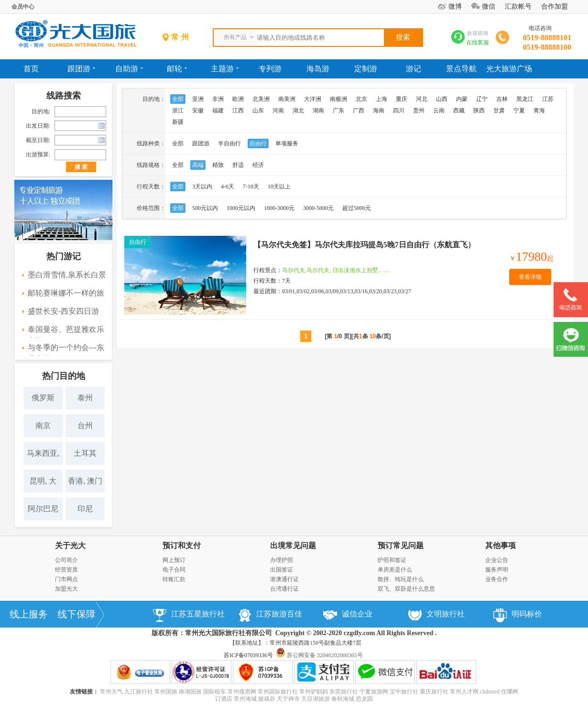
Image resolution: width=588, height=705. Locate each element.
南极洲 (338, 99)
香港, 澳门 (85, 481)
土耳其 (85, 453)
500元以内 (205, 208)
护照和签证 (392, 560)
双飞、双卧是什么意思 (406, 589)
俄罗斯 (43, 398)
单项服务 (287, 143)
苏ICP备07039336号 (248, 655)
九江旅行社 (139, 692)
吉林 (502, 99)
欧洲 (238, 99)
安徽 (198, 110)
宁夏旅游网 (374, 692)
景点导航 (461, 69)
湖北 (298, 110)
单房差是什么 (395, 570)
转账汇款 (174, 579)
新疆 (178, 122)
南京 (43, 425)
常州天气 (111, 692)
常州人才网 (464, 692)
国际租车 (215, 692)
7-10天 (251, 187)
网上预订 (174, 560)
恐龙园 (364, 699)
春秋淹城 (343, 699)
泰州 (85, 398)
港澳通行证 (284, 579)
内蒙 (462, 99)
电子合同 (174, 570)
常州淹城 (245, 699)
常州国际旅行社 (278, 692)
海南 (379, 110)
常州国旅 (166, 692)
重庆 (402, 99)
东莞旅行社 (344, 692)
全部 (178, 99)
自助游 (129, 69)
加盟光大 (66, 589)
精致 (218, 165)
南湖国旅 (190, 692)
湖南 (318, 110)
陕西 (479, 110)
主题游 (225, 69)
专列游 (270, 69)
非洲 (218, 99)
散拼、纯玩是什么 (401, 579)
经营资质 (66, 570)
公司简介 (66, 560)
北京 (361, 99)
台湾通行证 (284, 589)
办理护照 (282, 560)
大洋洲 (313, 99)
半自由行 (229, 143)
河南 (278, 110)
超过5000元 (357, 208)
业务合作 (497, 579)
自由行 (258, 143)
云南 (439, 110)
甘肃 (499, 110)
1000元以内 (241, 208)
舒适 (238, 165)
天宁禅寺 (288, 699)
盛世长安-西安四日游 (63, 311)
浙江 (178, 110)
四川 (399, 110)
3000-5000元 (318, 208)
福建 (218, 110)
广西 (359, 110)
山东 (258, 110)
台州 (85, 425)
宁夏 (519, 110)
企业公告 (497, 560)
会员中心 (23, 7)
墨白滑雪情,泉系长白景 (67, 275)
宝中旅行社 (404, 692)
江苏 (548, 99)
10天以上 (279, 187)
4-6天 (228, 187)
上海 (381, 99)
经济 (258, 165)
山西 (442, 99)
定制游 (366, 69)
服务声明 (497, 570)
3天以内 (202, 187)
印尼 (85, 509)
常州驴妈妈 (314, 692)
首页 (31, 69)
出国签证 (282, 570)
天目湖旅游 (316, 699)
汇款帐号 (518, 6)
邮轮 (177, 69)
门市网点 (66, 579)
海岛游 (318, 69)
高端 (198, 165)
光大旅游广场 (509, 69)
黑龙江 (525, 99)
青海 (539, 110)
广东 (338, 110)
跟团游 (81, 69)
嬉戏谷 (267, 699)
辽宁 (482, 99)
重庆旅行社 (434, 692)
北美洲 (261, 99)
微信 (489, 6)
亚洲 (198, 99)
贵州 (419, 110)
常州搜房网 (242, 692)
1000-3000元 (279, 208)
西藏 (459, 110)
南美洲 (287, 99)
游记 (414, 69)
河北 (422, 99)
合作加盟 (555, 6)
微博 (455, 6)
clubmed (490, 692)
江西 (238, 110)
